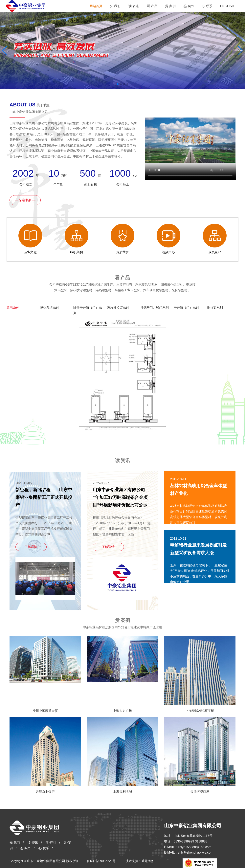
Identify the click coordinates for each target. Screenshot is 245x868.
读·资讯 (33, 843)
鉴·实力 (26, 848)
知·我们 (15, 843)
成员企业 (215, 239)
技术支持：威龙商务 (140, 861)
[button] (240, 50)
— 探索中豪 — (25, 200)
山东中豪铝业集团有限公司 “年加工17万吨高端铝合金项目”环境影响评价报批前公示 (120, 497)
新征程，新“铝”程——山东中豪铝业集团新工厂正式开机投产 (44, 497)
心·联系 (44, 848)
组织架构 (77, 239)
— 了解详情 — (31, 547)
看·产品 (51, 843)
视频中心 (168, 239)
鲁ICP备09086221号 (101, 861)
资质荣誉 (122, 239)
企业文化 (30, 239)
